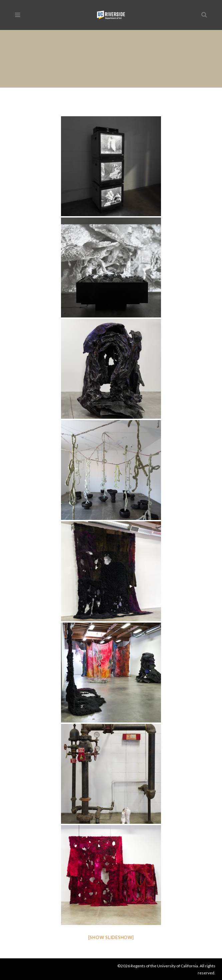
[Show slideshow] (111, 937)
